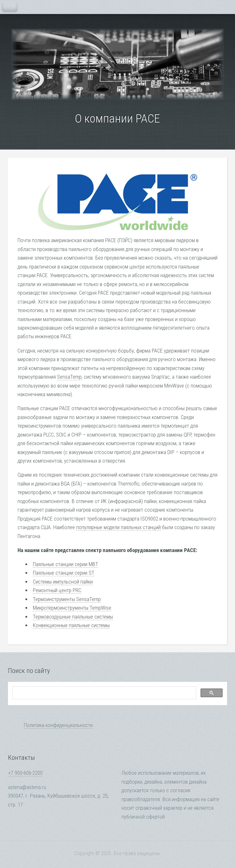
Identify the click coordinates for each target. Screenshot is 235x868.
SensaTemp (69, 377)
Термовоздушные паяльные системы (73, 617)
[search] (104, 693)
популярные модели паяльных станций (118, 527)
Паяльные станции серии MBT (66, 564)
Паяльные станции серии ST (64, 573)
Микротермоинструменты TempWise (72, 608)
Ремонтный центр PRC (57, 590)
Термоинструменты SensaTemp (67, 599)
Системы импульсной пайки (63, 582)
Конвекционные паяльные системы (71, 625)
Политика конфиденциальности (58, 725)
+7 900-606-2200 (25, 773)
